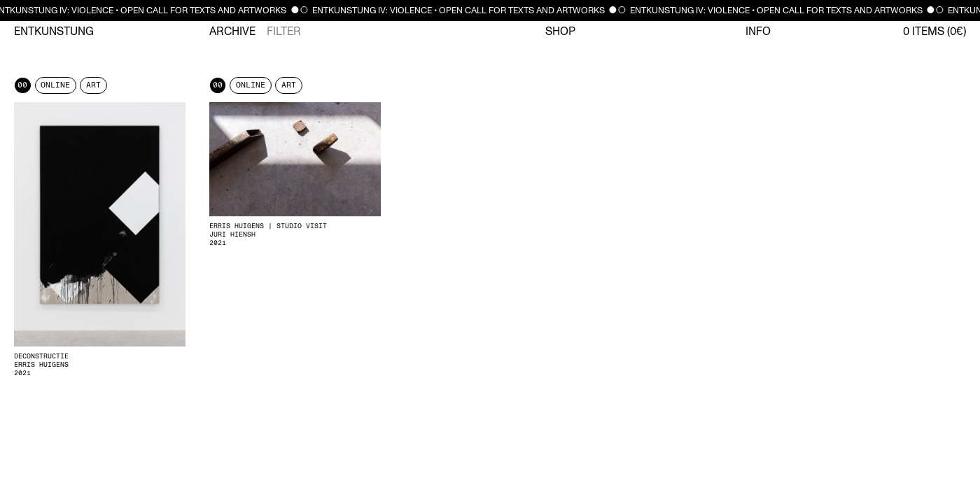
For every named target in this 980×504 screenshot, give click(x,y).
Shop (560, 31)
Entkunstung (54, 31)
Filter (284, 31)
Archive (232, 31)
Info (758, 31)
